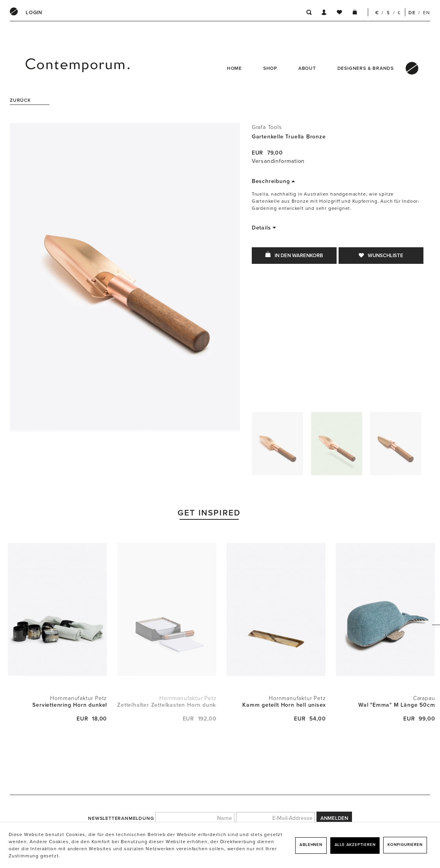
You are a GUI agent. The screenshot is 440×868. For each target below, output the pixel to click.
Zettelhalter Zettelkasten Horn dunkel (167, 705)
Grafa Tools (267, 127)
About (307, 68)
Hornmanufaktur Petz (79, 698)
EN (427, 13)
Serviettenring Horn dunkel (70, 705)
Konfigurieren (405, 845)
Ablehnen (311, 845)
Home (234, 68)
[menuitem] (34, 13)
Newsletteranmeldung (121, 818)
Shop (270, 68)
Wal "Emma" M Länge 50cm (397, 705)
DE (412, 13)
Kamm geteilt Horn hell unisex (284, 705)
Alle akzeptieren (355, 845)
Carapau (424, 698)
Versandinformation (278, 161)
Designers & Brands (366, 68)
